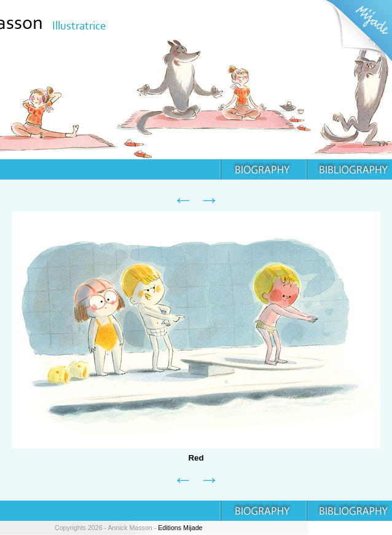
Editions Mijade (180, 528)
